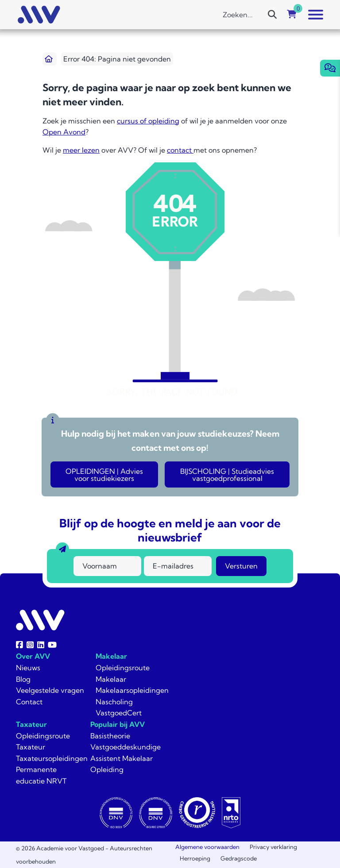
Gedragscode (239, 858)
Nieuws (28, 668)
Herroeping (195, 858)
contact (180, 150)
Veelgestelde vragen (50, 690)
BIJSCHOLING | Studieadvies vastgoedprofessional (227, 475)
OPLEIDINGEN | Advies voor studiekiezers (104, 475)
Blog (23, 679)
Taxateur (31, 724)
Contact (29, 702)
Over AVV (33, 656)
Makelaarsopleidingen (132, 690)
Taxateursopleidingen (52, 758)
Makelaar (111, 656)
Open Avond (64, 132)
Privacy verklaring (273, 847)
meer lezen (81, 150)
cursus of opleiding (148, 121)
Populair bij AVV (118, 724)
